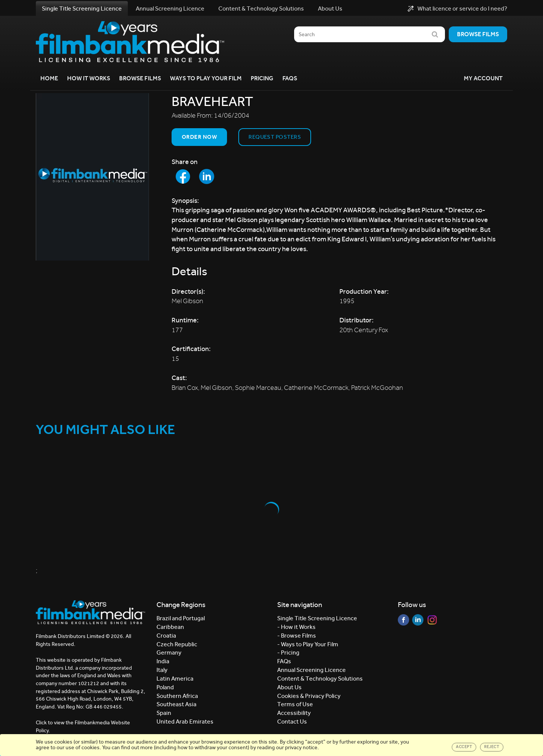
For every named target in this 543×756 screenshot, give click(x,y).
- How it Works (296, 627)
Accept (464, 747)
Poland (165, 687)
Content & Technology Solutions (261, 8)
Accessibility (294, 713)
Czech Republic (177, 644)
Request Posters (275, 137)
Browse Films (140, 78)
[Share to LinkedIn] (207, 176)
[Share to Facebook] (183, 176)
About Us (330, 8)
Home (49, 78)
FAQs (290, 78)
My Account (483, 78)
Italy (162, 670)
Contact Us (292, 721)
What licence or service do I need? (457, 9)
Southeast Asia (176, 704)
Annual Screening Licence (170, 8)
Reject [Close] (492, 747)
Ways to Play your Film (206, 78)
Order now (199, 137)
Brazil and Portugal (181, 618)
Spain (164, 713)
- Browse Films (297, 636)
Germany (169, 652)
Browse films (478, 34)
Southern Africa (177, 696)
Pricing (262, 78)
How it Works (89, 78)
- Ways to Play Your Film (308, 644)
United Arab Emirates (185, 721)
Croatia (166, 636)
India (163, 661)
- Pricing (288, 652)
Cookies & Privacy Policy (309, 696)
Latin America (175, 679)
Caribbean (170, 627)
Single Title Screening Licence (82, 8)
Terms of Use (295, 704)
